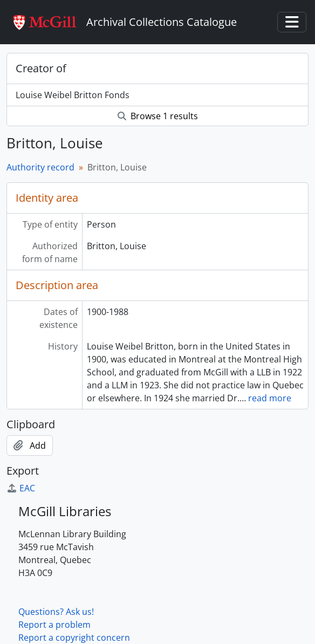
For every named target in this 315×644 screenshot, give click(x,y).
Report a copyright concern (74, 638)
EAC (21, 488)
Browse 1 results (158, 116)
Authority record (40, 167)
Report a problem (54, 625)
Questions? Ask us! (56, 612)
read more (270, 398)
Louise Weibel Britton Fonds (73, 95)
